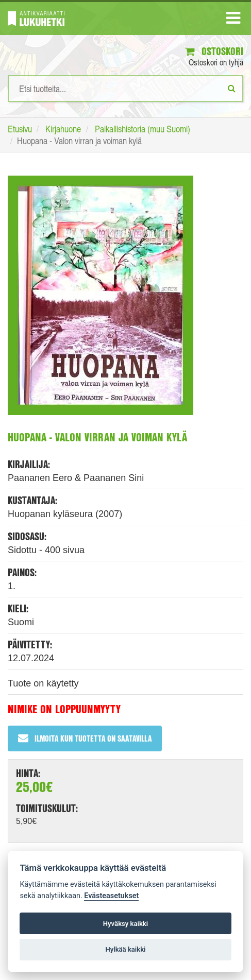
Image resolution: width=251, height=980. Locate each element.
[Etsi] (232, 88)
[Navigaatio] (233, 20)
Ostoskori (214, 51)
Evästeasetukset (111, 896)
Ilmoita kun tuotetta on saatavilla (85, 738)
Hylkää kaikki (125, 949)
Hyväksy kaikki (126, 924)
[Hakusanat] (126, 89)
